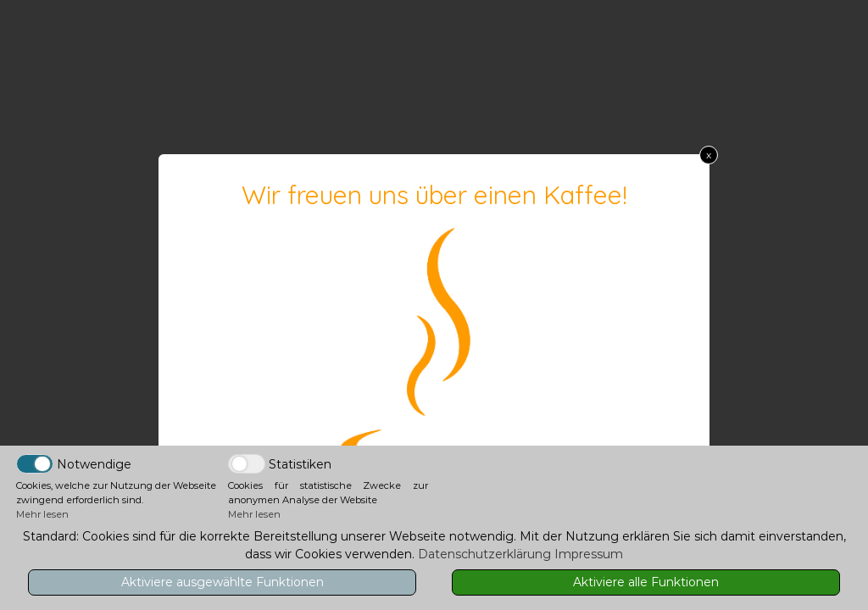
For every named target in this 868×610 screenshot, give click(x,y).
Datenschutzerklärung (484, 554)
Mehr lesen (42, 514)
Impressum (589, 554)
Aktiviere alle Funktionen (646, 582)
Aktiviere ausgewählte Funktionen (223, 582)
